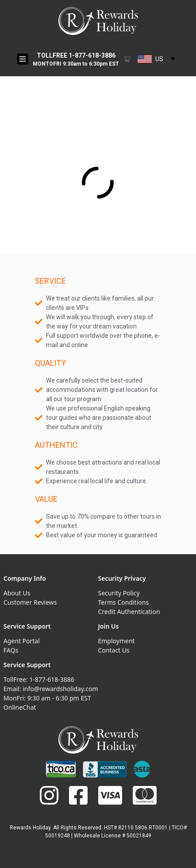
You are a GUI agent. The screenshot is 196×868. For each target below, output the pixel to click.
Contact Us (114, 650)
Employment (117, 641)
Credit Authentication (129, 612)
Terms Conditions (124, 602)
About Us (17, 593)
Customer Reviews (30, 602)
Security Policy (119, 593)
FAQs (11, 650)
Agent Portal (22, 641)
